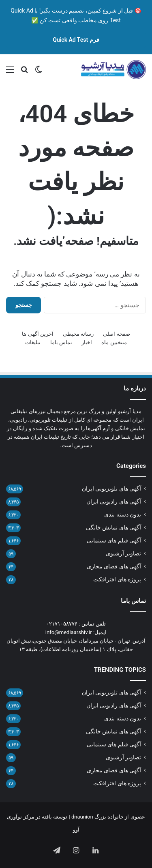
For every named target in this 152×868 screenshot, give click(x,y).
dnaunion (82, 817)
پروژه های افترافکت (117, 579)
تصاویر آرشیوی (123, 553)
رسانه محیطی (78, 334)
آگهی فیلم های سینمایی (114, 540)
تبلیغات (33, 342)
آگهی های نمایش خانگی (113, 527)
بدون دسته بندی (123, 514)
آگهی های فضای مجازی (114, 566)
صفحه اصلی (116, 334)
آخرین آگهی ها (37, 334)
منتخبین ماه (114, 342)
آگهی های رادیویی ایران (114, 502)
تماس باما (61, 342)
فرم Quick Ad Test (76, 40)
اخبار (87, 342)
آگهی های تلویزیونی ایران (111, 489)
